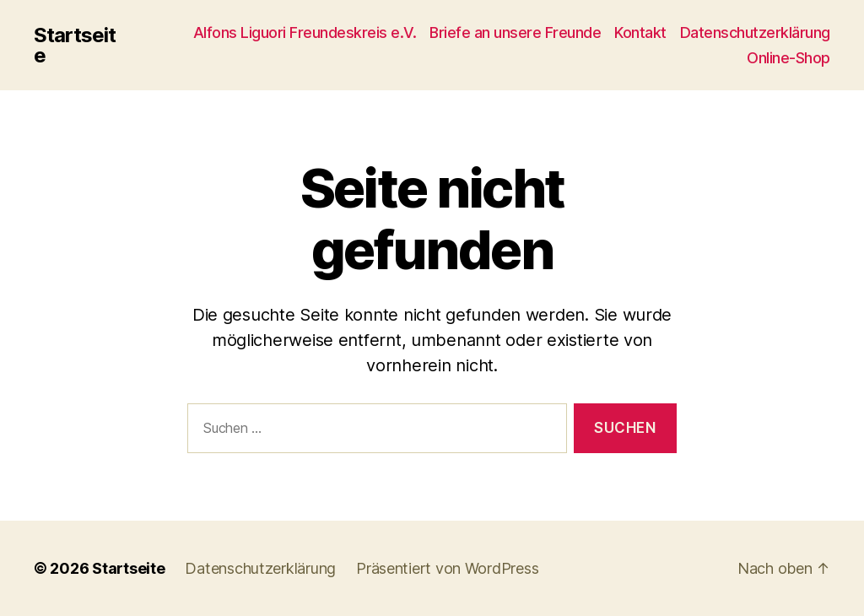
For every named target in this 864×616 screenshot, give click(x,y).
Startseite (75, 46)
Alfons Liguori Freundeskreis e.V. (305, 32)
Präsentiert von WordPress (447, 568)
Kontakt (640, 32)
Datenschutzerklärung (755, 32)
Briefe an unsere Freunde (515, 32)
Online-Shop (788, 58)
